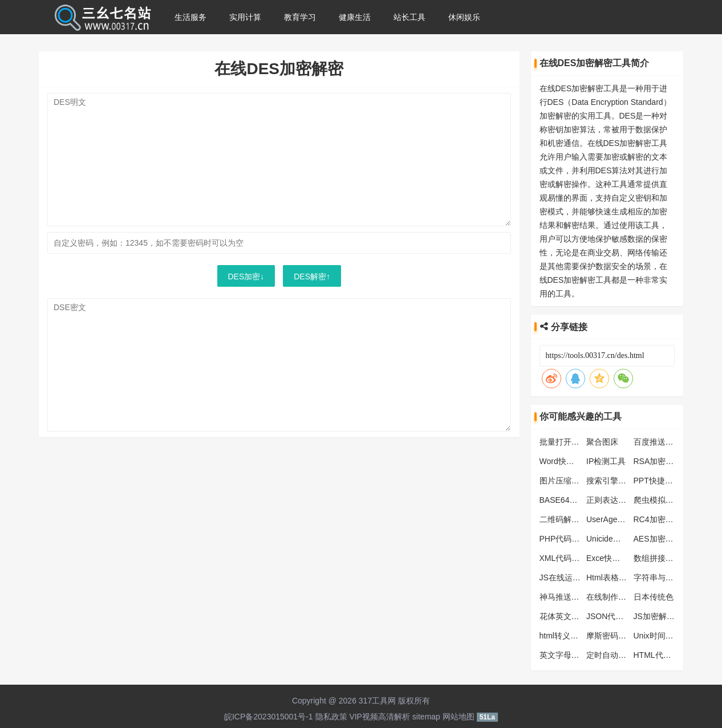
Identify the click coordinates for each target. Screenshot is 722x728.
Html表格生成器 (614, 577)
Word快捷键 (561, 461)
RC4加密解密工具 (666, 519)
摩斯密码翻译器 (614, 636)
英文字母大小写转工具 (579, 655)
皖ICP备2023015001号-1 (269, 717)
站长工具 (409, 17)
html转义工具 (563, 636)
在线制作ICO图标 (617, 597)
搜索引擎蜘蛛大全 (618, 481)
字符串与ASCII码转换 (672, 577)
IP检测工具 (606, 461)
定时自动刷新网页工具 (626, 655)
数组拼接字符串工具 (670, 558)
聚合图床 (602, 442)
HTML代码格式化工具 (672, 655)
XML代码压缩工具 (572, 558)
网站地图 (459, 717)
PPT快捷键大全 (661, 481)
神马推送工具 (563, 597)
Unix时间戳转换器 (666, 636)
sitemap (426, 717)
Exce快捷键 (607, 558)
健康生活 (355, 17)
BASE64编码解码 (571, 500)
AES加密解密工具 (666, 539)
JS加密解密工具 (662, 616)
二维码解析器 (563, 519)
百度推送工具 (658, 442)
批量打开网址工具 (571, 442)
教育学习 (300, 17)
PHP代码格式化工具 (576, 539)
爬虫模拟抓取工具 (666, 500)
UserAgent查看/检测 (622, 519)
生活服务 (190, 17)
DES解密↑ (312, 276)
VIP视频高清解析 (380, 717)
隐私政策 (331, 717)
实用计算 (245, 17)
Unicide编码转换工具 (624, 539)
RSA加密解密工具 (666, 461)
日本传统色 (654, 597)
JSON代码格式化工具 (625, 616)
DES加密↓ (246, 276)
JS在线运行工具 (568, 577)
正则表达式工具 (614, 500)
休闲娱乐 (464, 17)
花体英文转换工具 (571, 616)
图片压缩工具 (563, 481)
